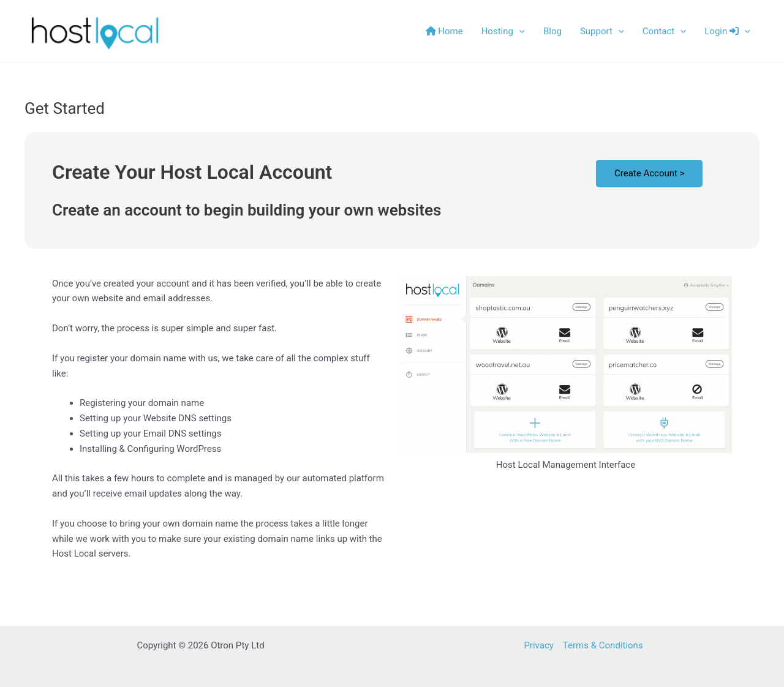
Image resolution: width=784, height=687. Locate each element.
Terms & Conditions (603, 645)
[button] (519, 31)
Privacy (538, 645)
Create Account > (649, 173)
